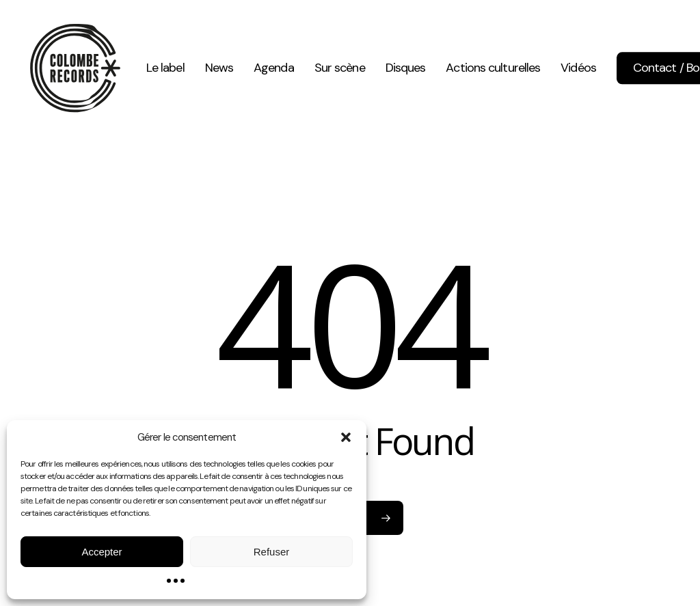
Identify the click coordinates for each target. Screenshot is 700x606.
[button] (346, 437)
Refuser (272, 552)
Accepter (102, 552)
